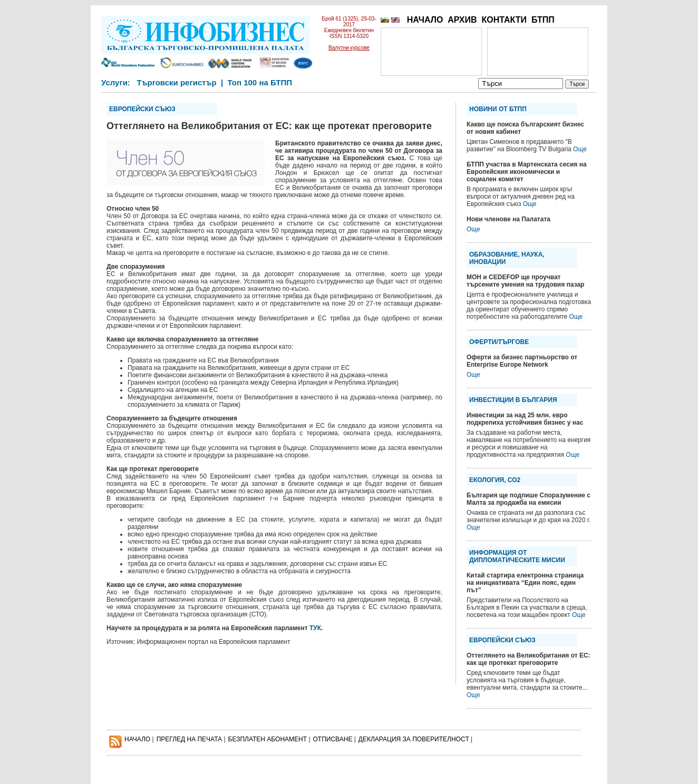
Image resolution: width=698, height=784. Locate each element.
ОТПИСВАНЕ (333, 739)
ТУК (315, 628)
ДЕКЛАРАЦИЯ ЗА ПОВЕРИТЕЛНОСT (414, 739)
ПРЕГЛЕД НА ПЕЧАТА (189, 739)
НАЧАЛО (425, 20)
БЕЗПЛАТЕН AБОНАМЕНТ (268, 739)
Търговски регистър (176, 82)
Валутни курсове (349, 48)
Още (580, 149)
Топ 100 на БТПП (260, 82)
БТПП (543, 20)
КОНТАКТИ (504, 20)
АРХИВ (462, 20)
